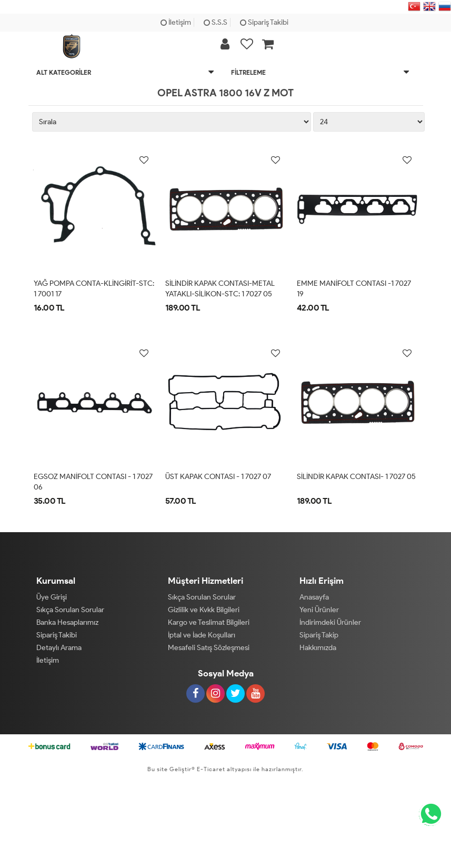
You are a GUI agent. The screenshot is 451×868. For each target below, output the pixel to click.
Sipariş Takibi (264, 22)
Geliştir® (182, 769)
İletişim (176, 22)
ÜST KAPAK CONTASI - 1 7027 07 (218, 477)
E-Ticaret (210, 769)
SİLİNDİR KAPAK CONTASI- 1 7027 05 (356, 477)
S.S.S (216, 22)
